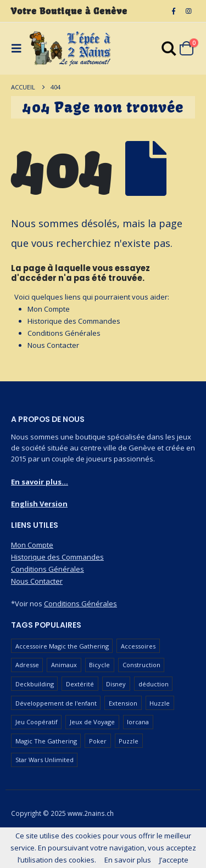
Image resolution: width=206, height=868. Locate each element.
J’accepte (174, 860)
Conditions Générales (64, 333)
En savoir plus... (40, 482)
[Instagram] (188, 11)
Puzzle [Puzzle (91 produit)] (129, 741)
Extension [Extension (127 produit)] (123, 703)
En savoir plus (128, 860)
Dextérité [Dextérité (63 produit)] (80, 684)
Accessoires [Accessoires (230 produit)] (138, 646)
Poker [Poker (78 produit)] (98, 741)
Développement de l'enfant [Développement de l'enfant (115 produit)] (56, 703)
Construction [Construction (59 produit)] (141, 665)
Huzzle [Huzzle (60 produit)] (160, 703)
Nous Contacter (53, 345)
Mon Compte (49, 309)
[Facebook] (174, 11)
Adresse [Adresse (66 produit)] (27, 665)
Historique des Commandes (74, 321)
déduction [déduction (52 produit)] (154, 684)
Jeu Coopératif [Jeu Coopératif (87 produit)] (37, 722)
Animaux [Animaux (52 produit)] (64, 665)
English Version (39, 504)
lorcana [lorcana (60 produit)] (138, 722)
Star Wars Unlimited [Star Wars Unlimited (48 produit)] (44, 760)
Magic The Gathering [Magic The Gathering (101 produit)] (46, 741)
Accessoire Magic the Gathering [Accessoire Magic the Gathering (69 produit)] (62, 646)
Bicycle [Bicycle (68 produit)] (99, 665)
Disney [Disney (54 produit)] (116, 684)
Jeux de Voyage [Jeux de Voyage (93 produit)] (92, 722)
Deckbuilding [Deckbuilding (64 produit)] (35, 684)
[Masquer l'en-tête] (70, 49)
